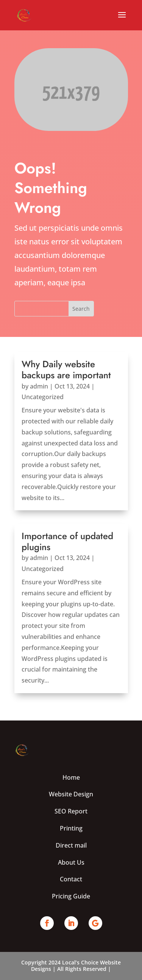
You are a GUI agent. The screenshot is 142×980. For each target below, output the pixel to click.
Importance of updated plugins (67, 541)
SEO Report (71, 811)
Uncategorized (43, 397)
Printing (71, 828)
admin (39, 386)
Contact (71, 879)
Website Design (71, 794)
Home (71, 777)
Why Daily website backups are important (66, 370)
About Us (71, 862)
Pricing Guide (71, 896)
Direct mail (71, 845)
